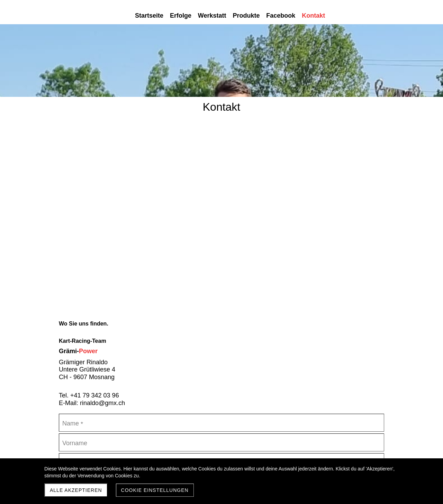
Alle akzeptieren (76, 490)
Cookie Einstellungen (155, 490)
